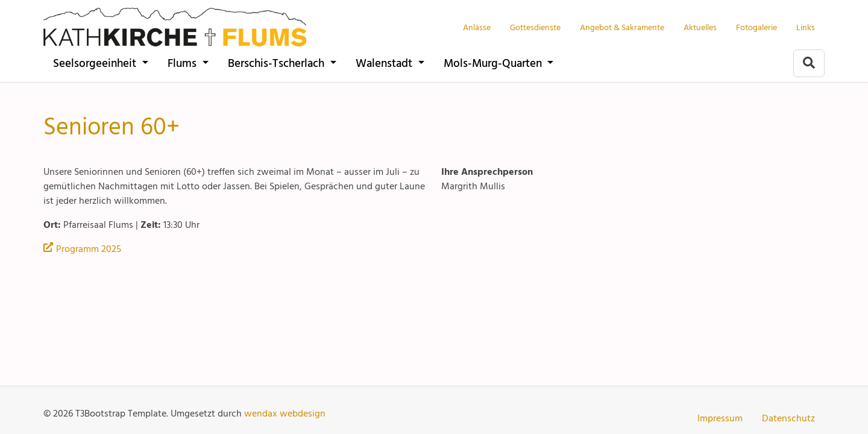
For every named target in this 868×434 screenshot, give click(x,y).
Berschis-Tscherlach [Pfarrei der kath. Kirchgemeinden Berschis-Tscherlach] (278, 62)
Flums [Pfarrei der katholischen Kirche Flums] (184, 62)
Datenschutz (788, 418)
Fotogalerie (756, 27)
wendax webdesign (285, 413)
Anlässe (477, 27)
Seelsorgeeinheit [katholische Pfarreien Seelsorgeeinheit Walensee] (96, 62)
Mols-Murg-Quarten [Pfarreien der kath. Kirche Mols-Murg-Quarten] (494, 62)
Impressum (720, 418)
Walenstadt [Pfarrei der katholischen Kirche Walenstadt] (385, 62)
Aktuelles (700, 27)
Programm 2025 (89, 248)
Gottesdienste (535, 27)
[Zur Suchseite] (809, 63)
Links (806, 27)
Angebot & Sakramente (622, 27)
